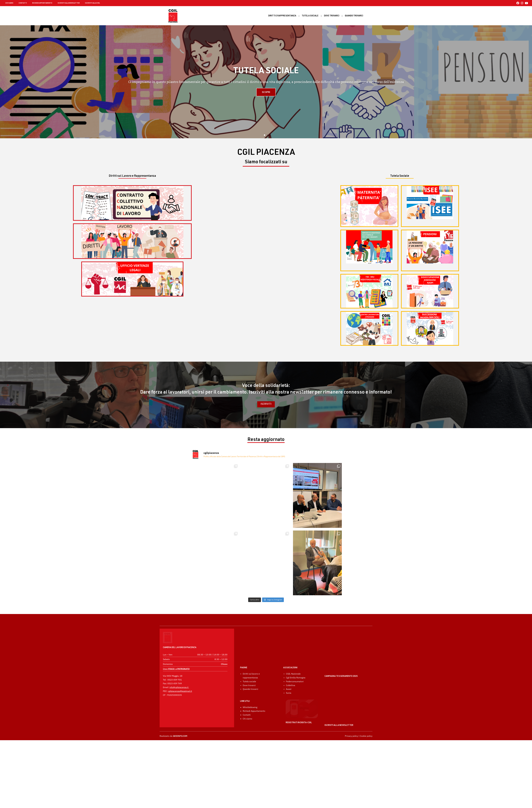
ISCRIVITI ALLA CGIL (92, 3)
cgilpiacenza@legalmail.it (180, 684)
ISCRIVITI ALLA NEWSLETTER (69, 3)
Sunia (289, 679)
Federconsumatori (295, 668)
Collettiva (291, 672)
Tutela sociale (310, 16)
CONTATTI (23, 3)
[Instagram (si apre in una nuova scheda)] (522, 3)
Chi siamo (247, 705)
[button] (265, 135)
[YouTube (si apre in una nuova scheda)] (526, 3)
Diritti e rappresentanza (282, 16)
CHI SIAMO (9, 3)
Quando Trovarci (354, 16)
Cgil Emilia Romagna (296, 664)
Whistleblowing (250, 694)
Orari (176, 661)
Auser (289, 675)
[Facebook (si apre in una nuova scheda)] (518, 3)
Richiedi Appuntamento (254, 698)
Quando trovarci (250, 675)
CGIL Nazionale (293, 660)
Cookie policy (366, 736)
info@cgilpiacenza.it (179, 680)
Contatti (247, 701)
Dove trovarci (332, 16)
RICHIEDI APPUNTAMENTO (42, 3)
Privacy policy (351, 736)
